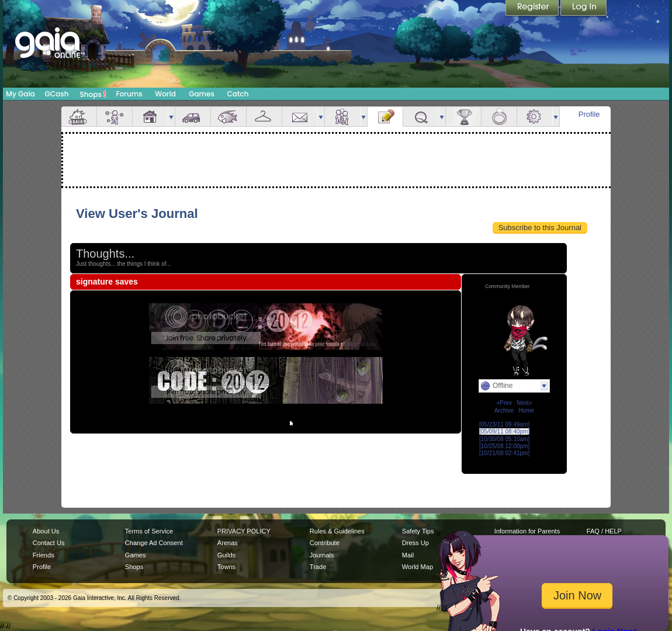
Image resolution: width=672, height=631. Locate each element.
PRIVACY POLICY (244, 531)
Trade (318, 567)
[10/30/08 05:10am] (504, 439)
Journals (322, 555)
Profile (589, 114)
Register (533, 9)
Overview (79, 117)
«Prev (504, 403)
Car (193, 117)
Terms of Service (149, 531)
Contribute (325, 543)
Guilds (226, 555)
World (165, 94)
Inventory (264, 117)
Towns (226, 567)
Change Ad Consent (154, 543)
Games (202, 94)
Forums (129, 94)
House (150, 117)
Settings (535, 117)
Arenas (228, 543)
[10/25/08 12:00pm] (504, 446)
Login (584, 9)
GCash (57, 94)
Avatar (115, 117)
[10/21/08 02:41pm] (504, 453)
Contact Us (49, 543)
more (171, 117)
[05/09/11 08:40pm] (504, 431)
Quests (421, 117)
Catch (238, 94)
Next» (524, 403)
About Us (46, 531)
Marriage (499, 117)
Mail (300, 117)
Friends (342, 117)
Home (526, 410)
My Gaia (20, 94)
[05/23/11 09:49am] (504, 424)
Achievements (463, 117)
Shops (93, 94)
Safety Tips (418, 531)
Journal (385, 117)
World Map (418, 567)
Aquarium (228, 117)
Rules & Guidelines (337, 531)
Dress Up (415, 543)
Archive (504, 410)
